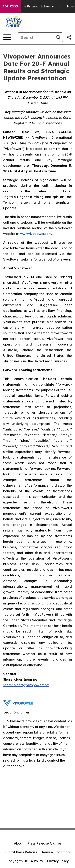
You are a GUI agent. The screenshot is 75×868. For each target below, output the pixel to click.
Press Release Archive (44, 843)
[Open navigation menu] (7, 37)
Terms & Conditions (56, 852)
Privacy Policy (58, 861)
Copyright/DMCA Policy (25, 861)
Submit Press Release (21, 852)
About (19, 843)
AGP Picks (10, 6)
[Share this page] (69, 37)
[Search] (35, 37)
